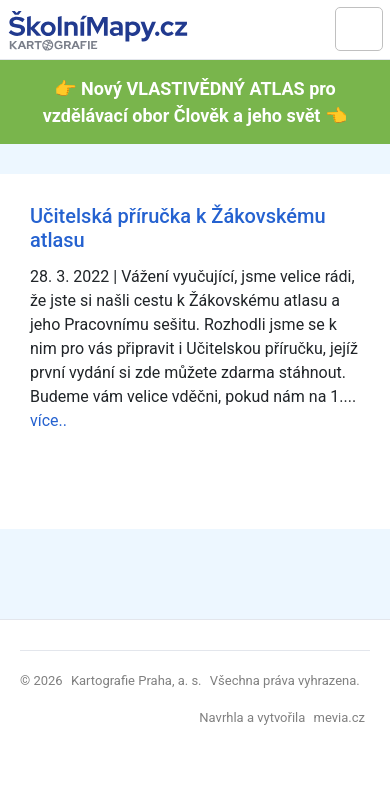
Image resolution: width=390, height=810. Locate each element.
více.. (48, 420)
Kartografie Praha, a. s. (136, 680)
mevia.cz (339, 717)
